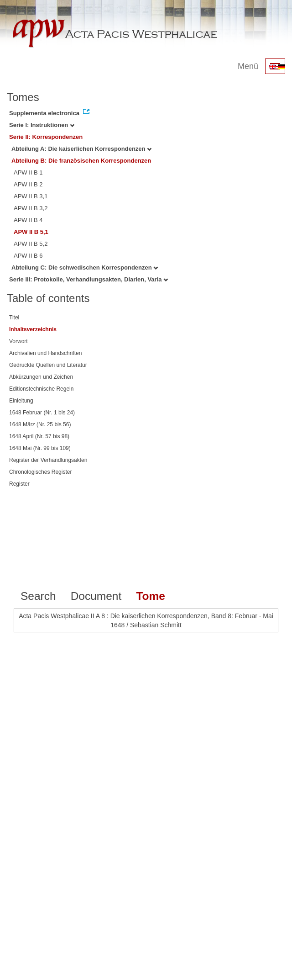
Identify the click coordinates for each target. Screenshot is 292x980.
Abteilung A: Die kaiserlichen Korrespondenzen (81, 149)
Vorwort (18, 341)
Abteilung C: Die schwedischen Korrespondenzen (85, 268)
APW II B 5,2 (31, 244)
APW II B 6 (28, 256)
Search (38, 596)
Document (96, 596)
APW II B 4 (28, 220)
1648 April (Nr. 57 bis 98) (39, 436)
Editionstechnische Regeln (41, 389)
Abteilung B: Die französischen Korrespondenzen (81, 161)
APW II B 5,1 (31, 232)
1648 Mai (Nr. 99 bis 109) (40, 448)
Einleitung (21, 401)
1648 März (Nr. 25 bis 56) (40, 424)
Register (19, 484)
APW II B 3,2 (31, 208)
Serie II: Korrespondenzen (46, 137)
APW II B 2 (28, 184)
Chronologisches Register (40, 472)
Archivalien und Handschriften (45, 353)
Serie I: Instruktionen (42, 125)
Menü (248, 66)
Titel (14, 318)
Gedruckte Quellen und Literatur (48, 365)
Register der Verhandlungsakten (48, 460)
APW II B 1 (28, 172)
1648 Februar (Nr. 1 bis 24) (42, 413)
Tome (151, 596)
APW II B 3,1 (31, 196)
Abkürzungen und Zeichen (41, 377)
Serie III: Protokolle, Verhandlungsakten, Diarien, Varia (89, 279)
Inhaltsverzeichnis (33, 329)
